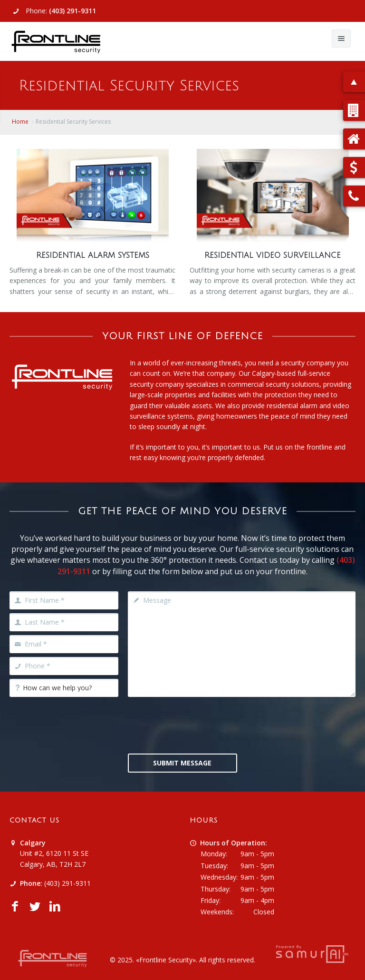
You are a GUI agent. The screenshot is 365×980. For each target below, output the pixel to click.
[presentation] (200, 724)
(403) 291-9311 (72, 11)
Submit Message (182, 763)
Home (20, 122)
